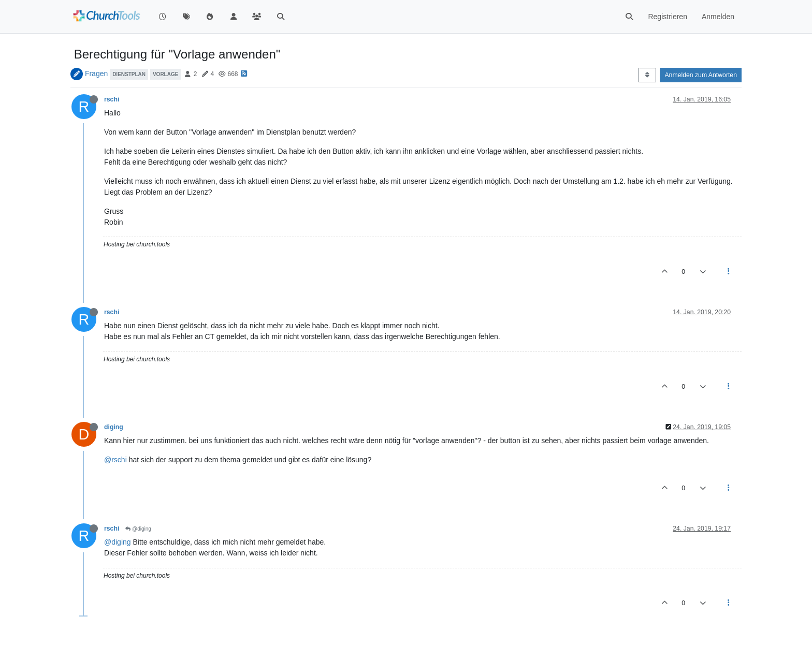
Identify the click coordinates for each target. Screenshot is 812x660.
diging (114, 427)
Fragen (96, 74)
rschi (112, 99)
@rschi (115, 460)
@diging (138, 529)
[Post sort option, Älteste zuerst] (647, 75)
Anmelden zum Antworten (701, 75)
